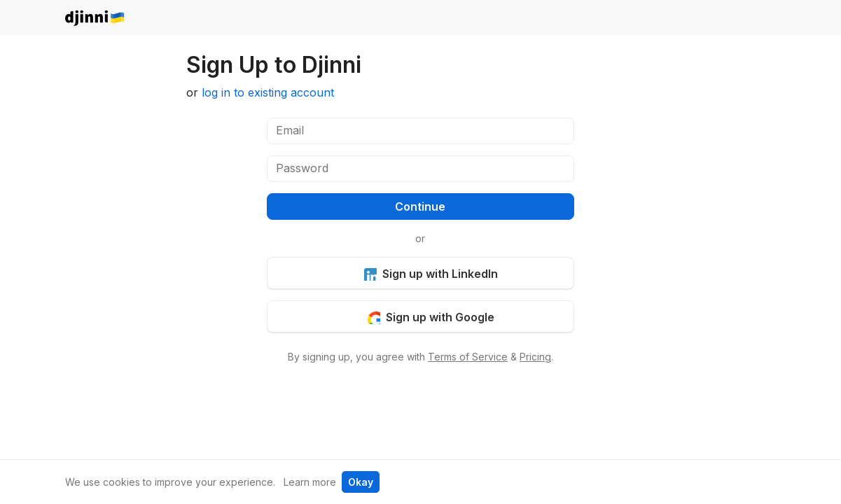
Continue (420, 206)
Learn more (310, 482)
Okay (361, 482)
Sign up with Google (431, 317)
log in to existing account (268, 92)
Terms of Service (468, 357)
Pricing (535, 357)
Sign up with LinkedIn (431, 274)
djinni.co (95, 19)
